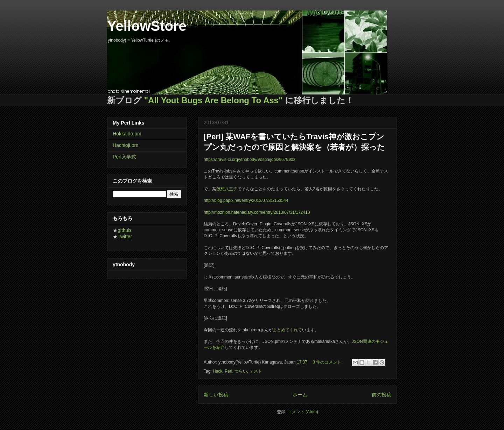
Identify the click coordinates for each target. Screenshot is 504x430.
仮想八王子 (227, 189)
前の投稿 (381, 395)
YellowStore (147, 26)
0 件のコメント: (328, 362)
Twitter (125, 237)
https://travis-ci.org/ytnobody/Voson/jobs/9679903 (250, 160)
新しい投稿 (216, 395)
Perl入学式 (124, 157)
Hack (218, 371)
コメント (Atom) (303, 412)
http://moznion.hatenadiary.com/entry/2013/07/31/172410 (257, 212)
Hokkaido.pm (127, 134)
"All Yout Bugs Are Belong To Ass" (213, 100)
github (124, 230)
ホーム (300, 395)
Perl (228, 371)
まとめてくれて (287, 330)
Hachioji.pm (125, 145)
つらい (241, 371)
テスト (256, 371)
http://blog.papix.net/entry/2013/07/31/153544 (246, 200)
